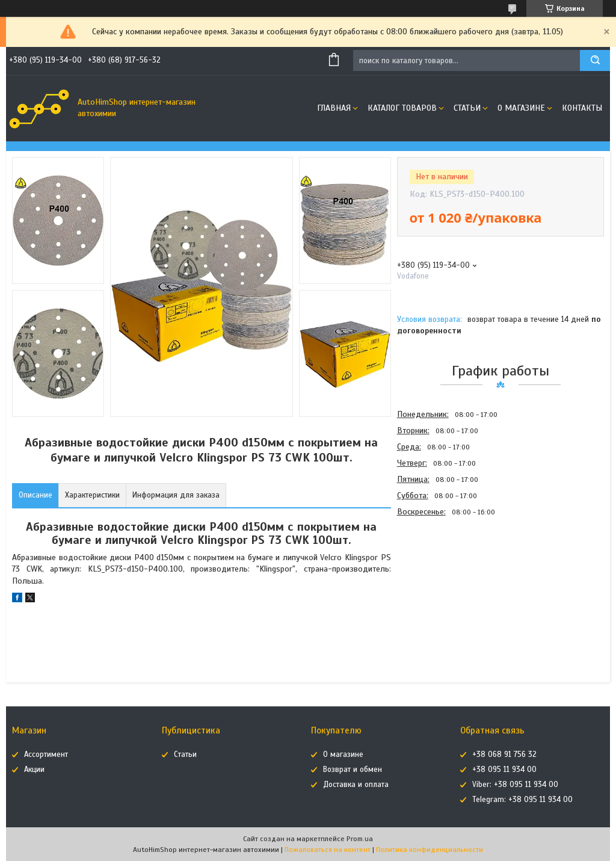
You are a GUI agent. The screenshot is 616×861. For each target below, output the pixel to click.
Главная (334, 108)
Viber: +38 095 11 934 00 (515, 785)
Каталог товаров (402, 108)
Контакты (582, 108)
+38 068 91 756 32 (504, 755)
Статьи (467, 108)
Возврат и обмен (353, 770)
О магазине (521, 108)
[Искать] (595, 60)
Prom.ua (360, 839)
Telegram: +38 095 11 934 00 (522, 800)
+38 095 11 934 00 (504, 770)
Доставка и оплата (356, 785)
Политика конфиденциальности (430, 850)
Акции (34, 770)
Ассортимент (46, 755)
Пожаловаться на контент (328, 850)
